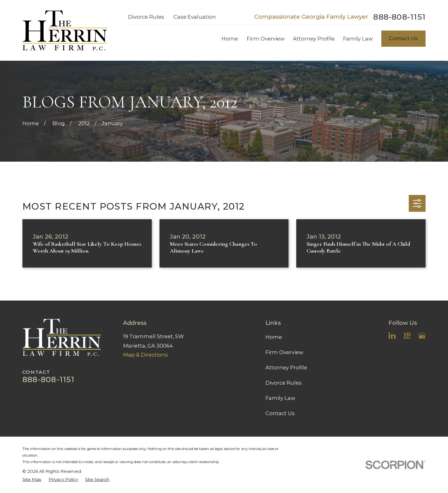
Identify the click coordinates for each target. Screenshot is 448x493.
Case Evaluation (195, 17)
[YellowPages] (407, 336)
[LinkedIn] (392, 336)
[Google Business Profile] (422, 336)
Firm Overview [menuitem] (266, 39)
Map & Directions (145, 355)
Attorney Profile (286, 367)
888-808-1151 (399, 17)
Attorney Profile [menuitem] (314, 39)
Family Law (280, 398)
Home (274, 337)
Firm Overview (284, 352)
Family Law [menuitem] (358, 39)
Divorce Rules (146, 17)
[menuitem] (32, 479)
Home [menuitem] (230, 39)
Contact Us (403, 38)
